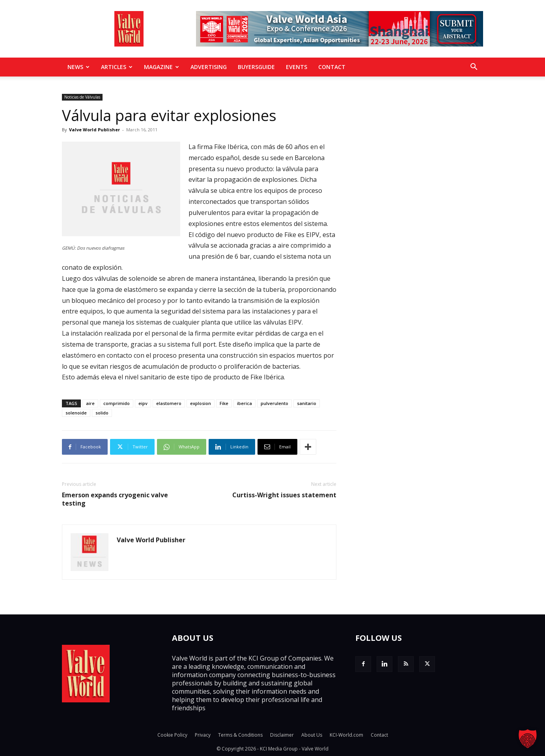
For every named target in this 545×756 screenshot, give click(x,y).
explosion (201, 403)
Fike (224, 403)
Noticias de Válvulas (82, 97)
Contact (332, 67)
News (78, 67)
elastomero (169, 403)
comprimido (117, 403)
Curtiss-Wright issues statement (284, 495)
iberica (245, 403)
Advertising (209, 67)
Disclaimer (282, 735)
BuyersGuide (256, 67)
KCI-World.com (346, 735)
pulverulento (274, 403)
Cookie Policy (172, 735)
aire (90, 403)
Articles (117, 67)
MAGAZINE (161, 67)
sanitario (307, 403)
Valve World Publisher (94, 130)
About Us (312, 735)
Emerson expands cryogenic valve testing (115, 499)
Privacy (203, 735)
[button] (474, 67)
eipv (143, 403)
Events (297, 67)
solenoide (76, 413)
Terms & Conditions (240, 735)
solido (102, 413)
